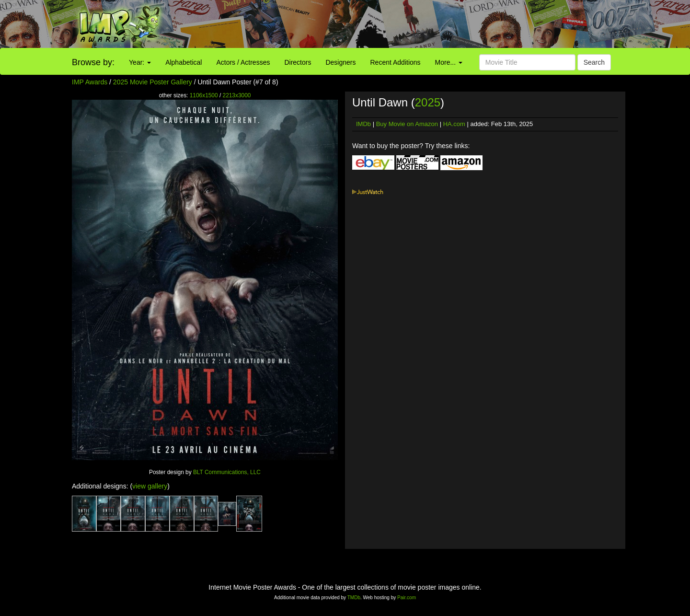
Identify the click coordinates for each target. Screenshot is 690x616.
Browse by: (93, 62)
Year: (140, 62)
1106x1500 (204, 95)
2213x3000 (237, 95)
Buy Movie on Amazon (407, 124)
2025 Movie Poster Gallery (153, 82)
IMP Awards (90, 82)
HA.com (454, 124)
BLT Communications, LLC (227, 472)
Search (594, 62)
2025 (428, 102)
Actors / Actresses (243, 62)
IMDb (363, 124)
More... (449, 62)
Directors (298, 62)
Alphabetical (184, 62)
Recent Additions (396, 62)
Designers (340, 62)
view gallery (150, 486)
